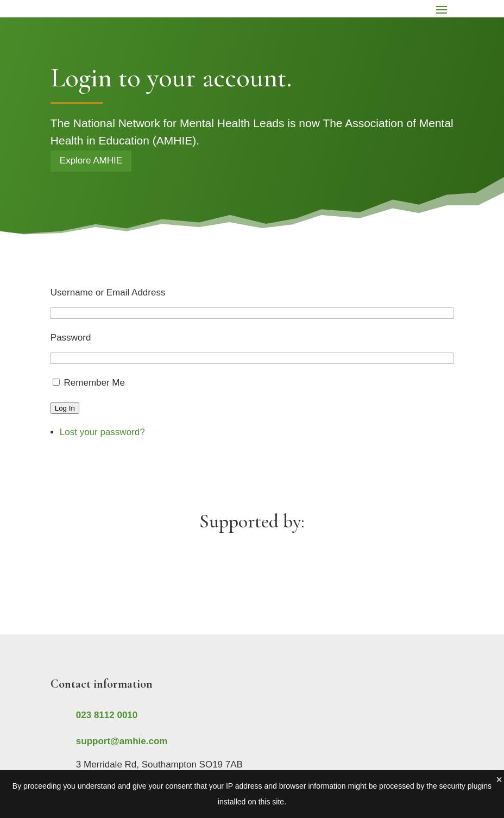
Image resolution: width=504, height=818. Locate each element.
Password (71, 338)
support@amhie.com (122, 741)
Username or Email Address (108, 292)
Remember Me (94, 383)
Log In (65, 408)
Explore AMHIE (91, 161)
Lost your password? (102, 432)
